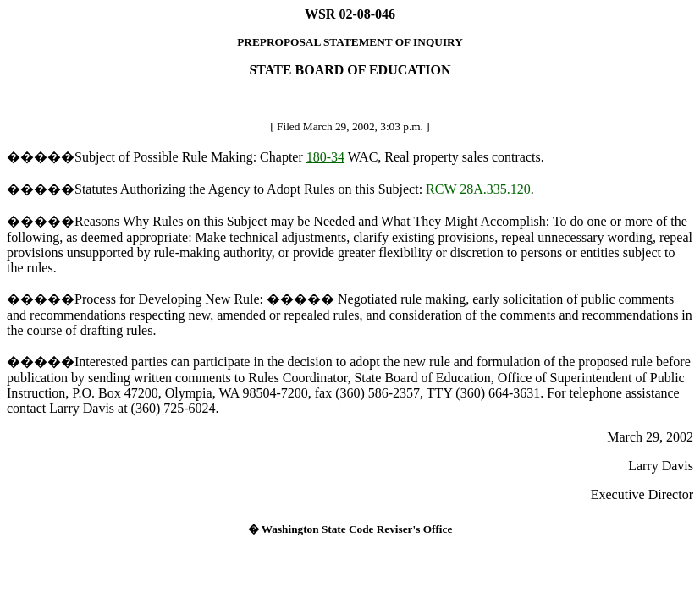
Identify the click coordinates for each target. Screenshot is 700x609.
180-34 (325, 157)
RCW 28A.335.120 (478, 189)
